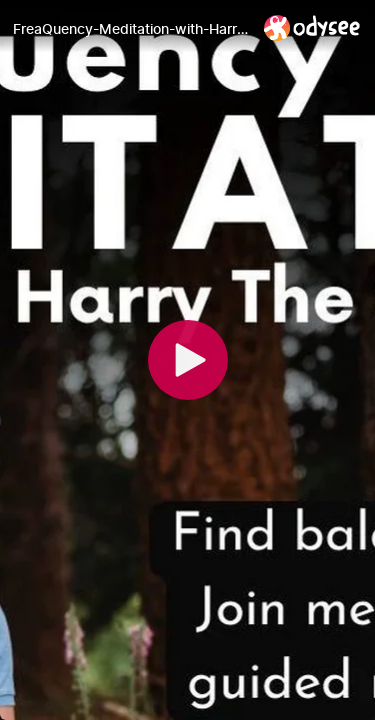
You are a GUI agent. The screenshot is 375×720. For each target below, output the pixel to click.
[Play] (188, 360)
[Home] (312, 27)
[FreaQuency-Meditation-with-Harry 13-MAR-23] (130, 29)
